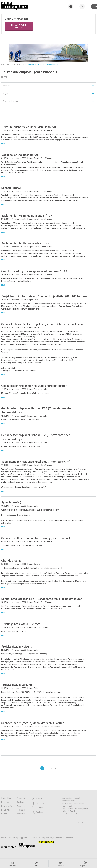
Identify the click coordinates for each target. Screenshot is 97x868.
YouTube (37, 812)
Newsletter (6, 810)
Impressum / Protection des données (58, 838)
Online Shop (6, 798)
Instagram (38, 808)
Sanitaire (20, 802)
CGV (15, 838)
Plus (3, 136)
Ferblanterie (22, 810)
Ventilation (21, 814)
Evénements (7, 806)
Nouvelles (5, 802)
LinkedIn (37, 798)
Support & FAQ (25, 838)
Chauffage (21, 806)
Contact (37, 838)
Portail (4, 814)
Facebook (38, 803)
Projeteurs (21, 798)
